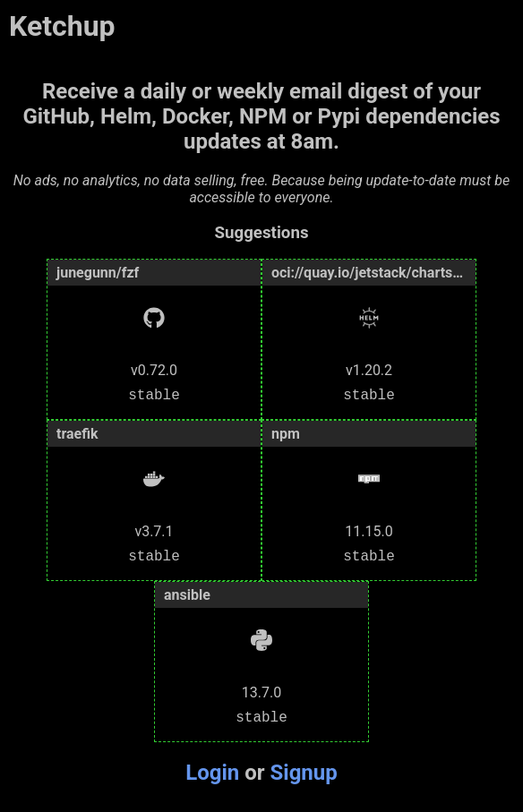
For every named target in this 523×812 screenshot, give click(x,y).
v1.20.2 (369, 368)
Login (212, 773)
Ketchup (62, 26)
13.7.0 (261, 691)
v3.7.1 (154, 530)
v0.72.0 (154, 368)
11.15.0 (369, 530)
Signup (304, 773)
